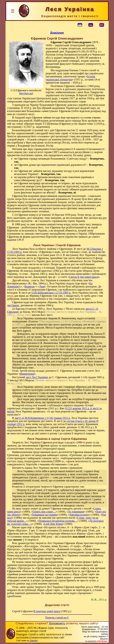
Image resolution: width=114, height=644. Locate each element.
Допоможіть (57, 623)
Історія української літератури (70, 78)
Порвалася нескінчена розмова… (58, 521)
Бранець (30, 286)
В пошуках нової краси (47, 611)
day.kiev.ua (26, 93)
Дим (42, 286)
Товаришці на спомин (44, 515)
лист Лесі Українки (37, 377)
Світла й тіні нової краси (84, 277)
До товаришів (76, 512)
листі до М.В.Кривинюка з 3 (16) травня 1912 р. (43, 418)
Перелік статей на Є (57, 618)
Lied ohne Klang (53, 524)
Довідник (57, 33)
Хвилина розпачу (79, 515)
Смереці (34, 641)
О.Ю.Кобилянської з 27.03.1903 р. (51, 293)
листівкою (13, 305)
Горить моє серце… (44, 512)
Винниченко (27, 374)
